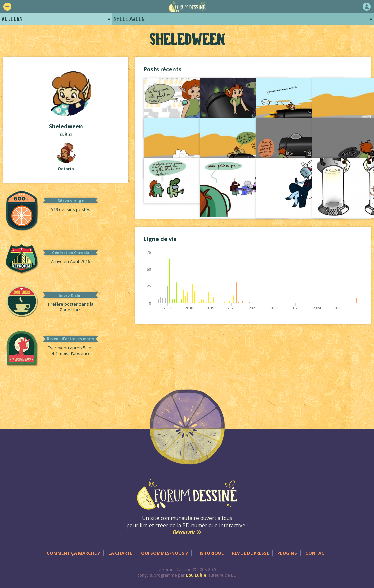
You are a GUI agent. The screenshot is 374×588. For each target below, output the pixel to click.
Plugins (287, 553)
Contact (316, 553)
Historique (210, 553)
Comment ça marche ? (73, 553)
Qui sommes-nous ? (164, 553)
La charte (120, 553)
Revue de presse (251, 553)
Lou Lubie (196, 575)
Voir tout (253, 207)
